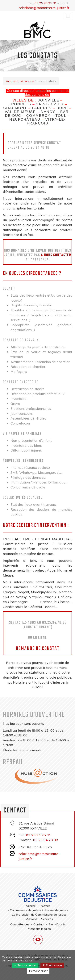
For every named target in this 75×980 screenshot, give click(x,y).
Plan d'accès (57, 924)
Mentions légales (39, 929)
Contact (39, 924)
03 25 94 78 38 (46, 840)
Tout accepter (25, 965)
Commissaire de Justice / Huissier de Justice (39, 910)
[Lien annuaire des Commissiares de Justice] (38, 940)
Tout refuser (52, 965)
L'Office (45, 906)
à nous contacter (56, 255)
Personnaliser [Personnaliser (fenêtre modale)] (38, 971)
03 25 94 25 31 (46, 3)
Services (47, 919)
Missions (27, 81)
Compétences (20, 924)
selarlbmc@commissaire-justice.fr (44, 8)
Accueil (12, 81)
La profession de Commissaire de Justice (39, 915)
